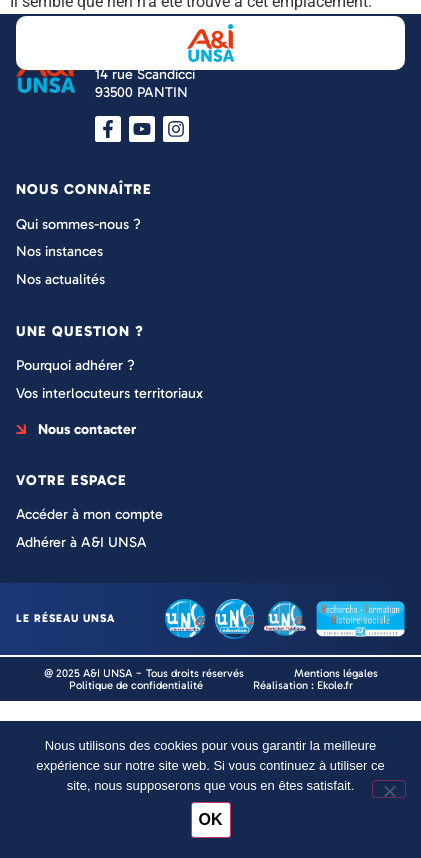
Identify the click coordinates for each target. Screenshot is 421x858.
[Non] (389, 789)
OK (211, 819)
